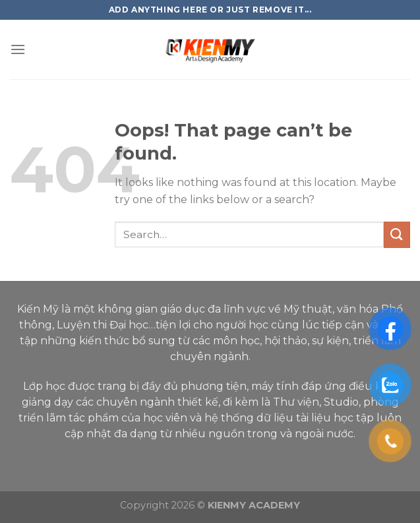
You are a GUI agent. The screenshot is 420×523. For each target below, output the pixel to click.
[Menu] (18, 49)
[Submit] (397, 234)
